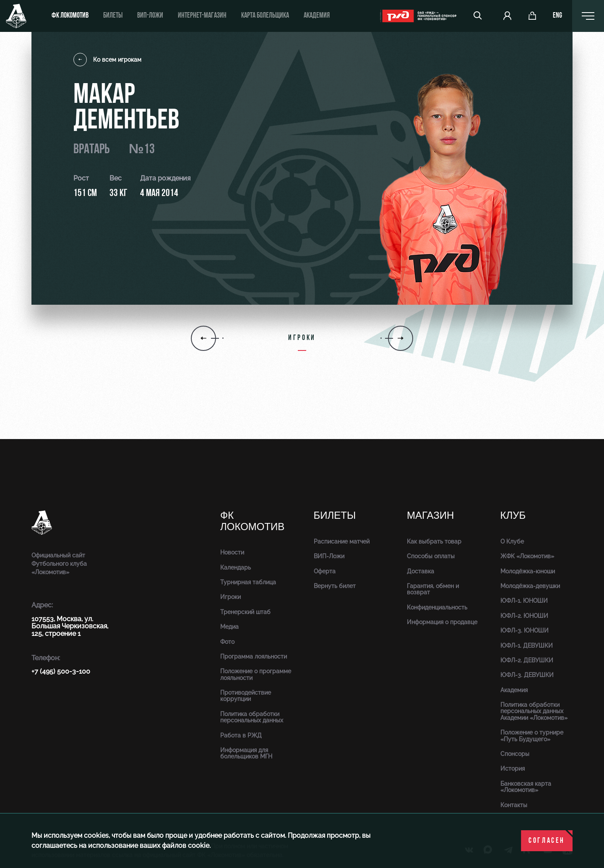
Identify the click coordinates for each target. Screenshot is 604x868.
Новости (232, 552)
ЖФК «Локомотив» (527, 556)
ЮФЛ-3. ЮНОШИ (525, 630)
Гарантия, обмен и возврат (433, 589)
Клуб (513, 516)
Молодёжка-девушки (530, 586)
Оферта (325, 571)
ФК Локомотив (70, 16)
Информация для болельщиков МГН (246, 753)
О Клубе (512, 541)
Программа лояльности (254, 656)
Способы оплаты (431, 556)
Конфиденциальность (437, 607)
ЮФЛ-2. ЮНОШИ (524, 616)
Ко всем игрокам (107, 60)
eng (557, 16)
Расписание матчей (342, 541)
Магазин (430, 516)
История (513, 769)
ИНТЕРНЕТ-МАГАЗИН (202, 16)
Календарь (236, 567)
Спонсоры (515, 754)
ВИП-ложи (150, 16)
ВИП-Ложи (329, 556)
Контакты (514, 805)
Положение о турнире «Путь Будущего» (532, 736)
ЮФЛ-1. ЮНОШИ (524, 601)
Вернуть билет (335, 586)
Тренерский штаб (245, 612)
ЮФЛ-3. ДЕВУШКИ (527, 675)
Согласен (547, 841)
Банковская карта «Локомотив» (526, 787)
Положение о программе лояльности (256, 674)
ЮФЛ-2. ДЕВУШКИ (527, 660)
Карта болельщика (265, 16)
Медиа (229, 627)
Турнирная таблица (248, 582)
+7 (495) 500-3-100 (61, 671)
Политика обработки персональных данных (252, 717)
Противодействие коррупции (246, 696)
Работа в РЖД (241, 735)
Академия (317, 16)
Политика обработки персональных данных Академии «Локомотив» (534, 711)
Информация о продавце (442, 622)
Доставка (420, 571)
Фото (227, 642)
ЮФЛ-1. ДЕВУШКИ (527, 646)
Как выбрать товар (434, 541)
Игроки (230, 597)
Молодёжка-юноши (528, 571)
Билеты (113, 16)
